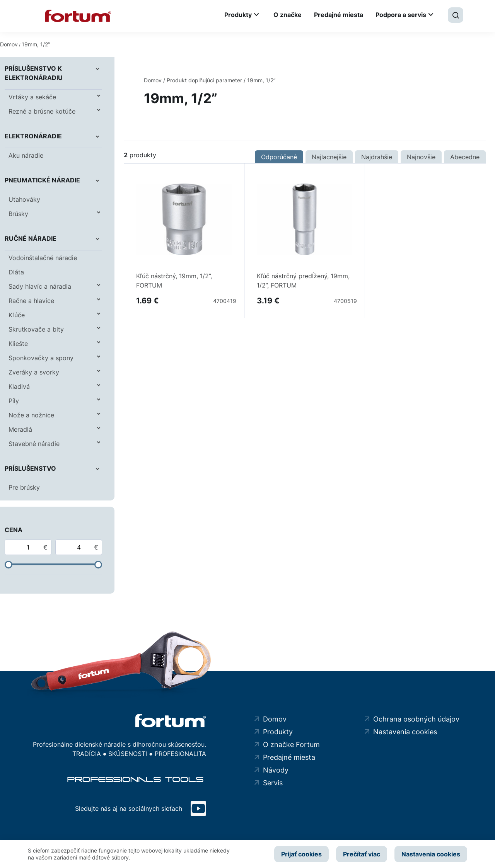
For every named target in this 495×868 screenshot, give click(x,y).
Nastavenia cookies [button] (431, 854)
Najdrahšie (377, 157)
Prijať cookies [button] (301, 854)
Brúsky (18, 214)
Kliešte (18, 344)
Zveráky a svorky (34, 372)
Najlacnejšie (329, 157)
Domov (9, 44)
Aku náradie (26, 155)
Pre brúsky (24, 487)
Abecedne (465, 157)
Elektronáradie (33, 136)
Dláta (16, 272)
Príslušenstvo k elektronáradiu (34, 73)
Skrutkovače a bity (36, 329)
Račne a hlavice (31, 301)
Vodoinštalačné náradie (43, 258)
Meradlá (20, 429)
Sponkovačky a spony (41, 358)
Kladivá (19, 386)
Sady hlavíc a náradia (40, 286)
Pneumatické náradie (42, 180)
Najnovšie (421, 157)
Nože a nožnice (31, 415)
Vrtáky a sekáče (32, 97)
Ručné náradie (31, 238)
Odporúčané (279, 157)
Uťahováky (24, 199)
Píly (14, 401)
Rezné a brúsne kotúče (42, 111)
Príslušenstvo (30, 468)
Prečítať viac (361, 854)
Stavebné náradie (34, 444)
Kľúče (17, 315)
